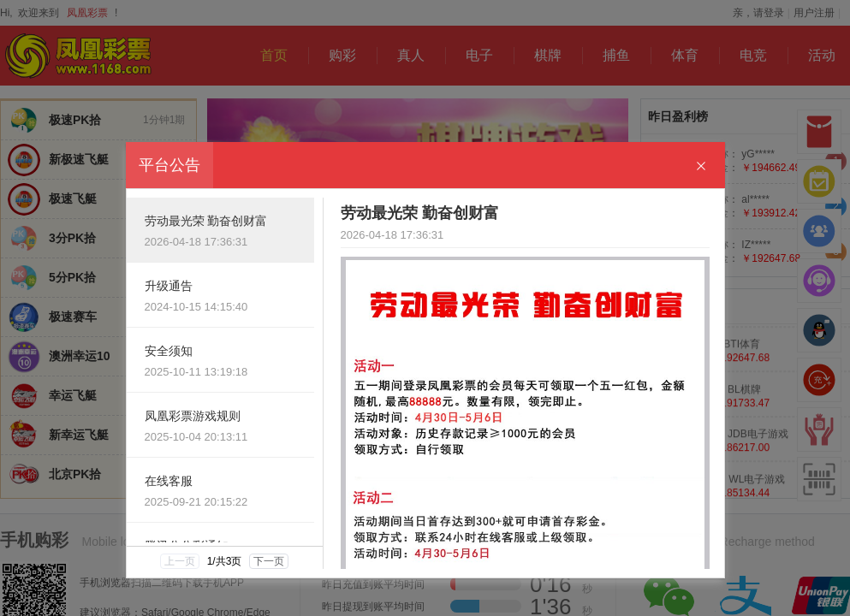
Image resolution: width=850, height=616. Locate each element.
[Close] (701, 166)
